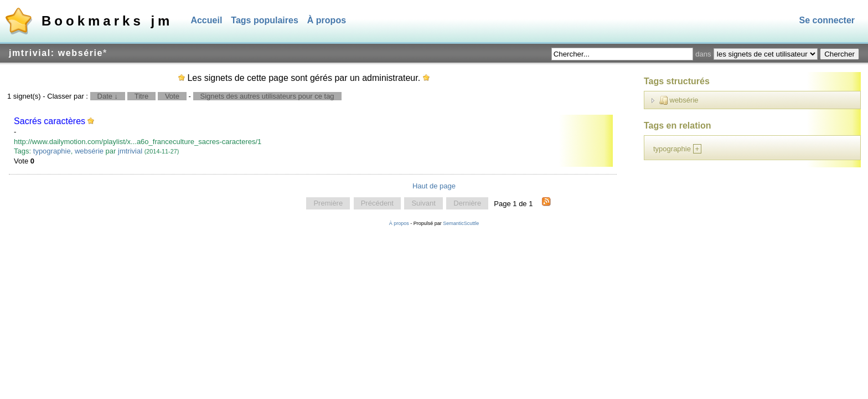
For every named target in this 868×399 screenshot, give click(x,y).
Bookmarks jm (107, 21)
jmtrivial (130, 151)
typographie (52, 151)
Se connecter (827, 20)
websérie (89, 151)
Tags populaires (265, 20)
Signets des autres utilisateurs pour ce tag (267, 96)
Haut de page (434, 186)
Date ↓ (108, 96)
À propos (327, 20)
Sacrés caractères (50, 121)
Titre (142, 96)
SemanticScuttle (461, 223)
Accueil (206, 20)
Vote (172, 96)
